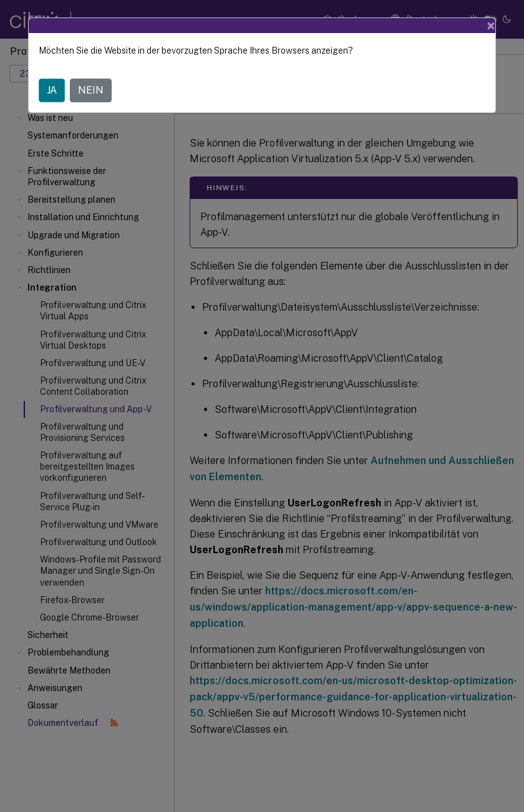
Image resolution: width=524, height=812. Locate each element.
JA (52, 90)
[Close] (491, 26)
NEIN (91, 90)
